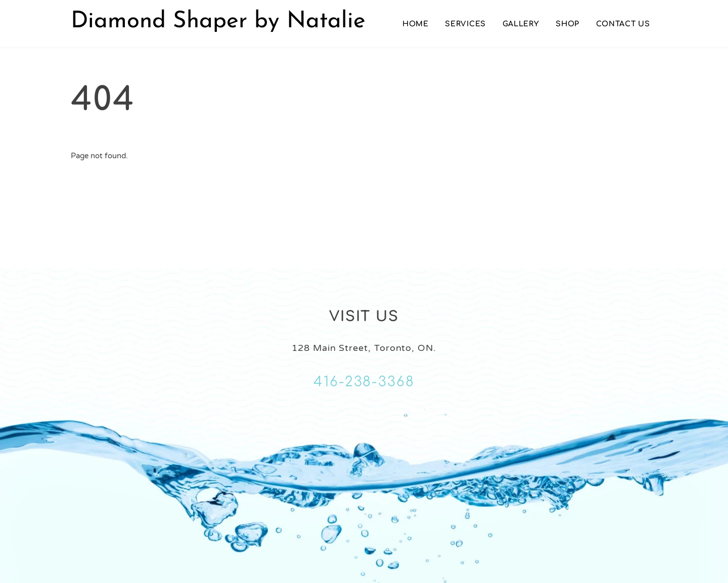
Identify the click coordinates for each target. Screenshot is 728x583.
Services (465, 24)
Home (416, 24)
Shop (567, 24)
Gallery (521, 24)
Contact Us (623, 24)
